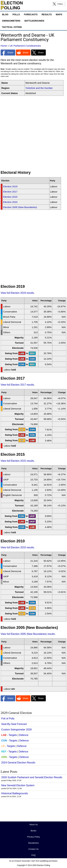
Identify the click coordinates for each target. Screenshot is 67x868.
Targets (13, 735)
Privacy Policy (34, 837)
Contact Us (33, 849)
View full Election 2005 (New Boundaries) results (28, 634)
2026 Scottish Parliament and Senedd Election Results (32, 777)
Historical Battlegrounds (15, 793)
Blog (5, 14)
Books (33, 831)
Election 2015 (10, 197)
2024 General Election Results (18, 763)
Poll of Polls (8, 719)
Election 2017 (10, 192)
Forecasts (31, 14)
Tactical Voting (12, 27)
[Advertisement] (33, 133)
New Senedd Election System (18, 785)
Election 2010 (10, 202)
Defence (24, 735)
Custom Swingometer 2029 (16, 730)
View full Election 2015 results (17, 461)
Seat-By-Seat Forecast (14, 724)
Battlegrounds (34, 21)
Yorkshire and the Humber (39, 88)
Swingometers (11, 21)
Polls (16, 14)
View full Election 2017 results (17, 385)
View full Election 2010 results (17, 547)
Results (47, 14)
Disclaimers (33, 843)
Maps (59, 14)
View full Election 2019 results (17, 293)
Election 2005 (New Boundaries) (20, 207)
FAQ (33, 855)
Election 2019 (10, 186)
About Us (33, 825)
